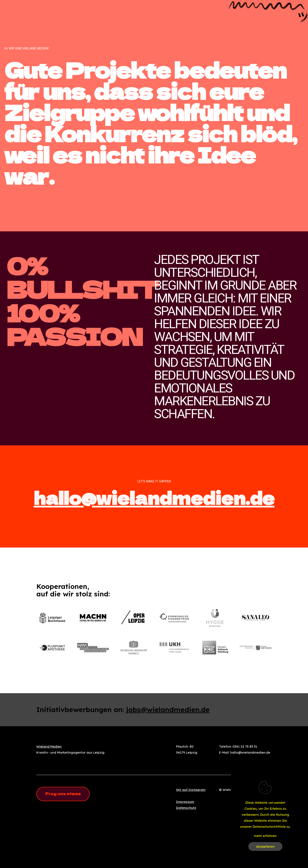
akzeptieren (265, 846)
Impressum (185, 802)
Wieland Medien (49, 746)
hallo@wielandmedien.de (154, 497)
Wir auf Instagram (191, 790)
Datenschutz (186, 808)
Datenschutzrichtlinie (269, 827)
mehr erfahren (265, 836)
